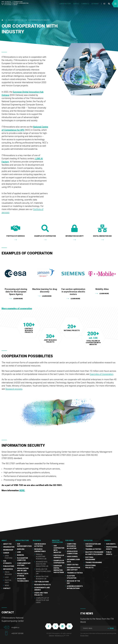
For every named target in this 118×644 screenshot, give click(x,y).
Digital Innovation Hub (102, 231)
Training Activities (75, 573)
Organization (9, 547)
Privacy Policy (84, 635)
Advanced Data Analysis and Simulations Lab (42, 564)
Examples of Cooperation (102, 374)
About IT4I (7, 544)
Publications (9, 566)
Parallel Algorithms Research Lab (41, 557)
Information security (74, 231)
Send (110, 628)
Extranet (95, 4)
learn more (75, 299)
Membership (8, 550)
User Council (72, 557)
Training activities (93, 549)
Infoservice (8, 569)
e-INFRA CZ (85, 4)
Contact (7, 588)
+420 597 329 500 (17, 633)
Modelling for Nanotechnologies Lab (43, 571)
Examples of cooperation (45, 231)
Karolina (21, 549)
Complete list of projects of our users (42, 600)
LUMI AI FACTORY (65, 4)
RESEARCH (37, 540)
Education (88, 540)
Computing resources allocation (72, 546)
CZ (104, 4)
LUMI (19, 552)
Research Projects (43, 585)
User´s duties (73, 565)
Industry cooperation (16, 20)
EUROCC (76, 4)
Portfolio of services (16, 231)
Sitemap (51, 635)
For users (69, 540)
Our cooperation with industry (39, 20)
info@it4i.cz (15, 628)
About (4, 540)
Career (6, 553)
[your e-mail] (92, 628)
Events (107, 540)
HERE (22, 490)
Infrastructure (22, 540)
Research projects (14, 389)
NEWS (7, 585)
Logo (7, 577)
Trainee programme (94, 562)
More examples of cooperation (17, 308)
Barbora (20, 555)
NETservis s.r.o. (59, 635)
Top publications (42, 582)
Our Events (111, 544)
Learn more (18, 299)
